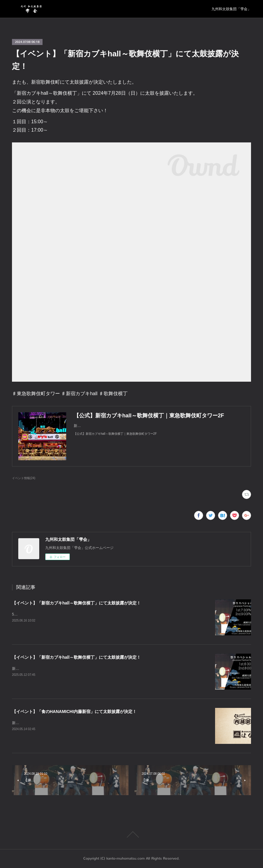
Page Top (131, 834)
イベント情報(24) (24, 478)
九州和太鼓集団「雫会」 (231, 9)
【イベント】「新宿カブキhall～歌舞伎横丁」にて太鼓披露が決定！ (76, 603)
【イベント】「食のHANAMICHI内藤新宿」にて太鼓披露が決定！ (74, 711)
